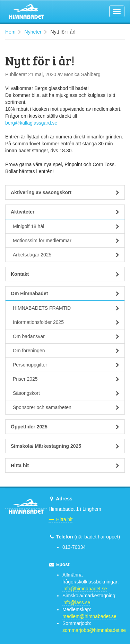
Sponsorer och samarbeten (66, 407)
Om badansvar (66, 336)
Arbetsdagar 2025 (66, 255)
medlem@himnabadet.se (89, 616)
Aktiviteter (65, 212)
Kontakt (65, 274)
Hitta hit (65, 465)
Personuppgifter (66, 365)
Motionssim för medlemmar (66, 241)
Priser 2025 (66, 379)
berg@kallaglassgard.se (31, 123)
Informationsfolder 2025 (66, 322)
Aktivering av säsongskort (65, 192)
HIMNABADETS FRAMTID (66, 308)
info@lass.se (76, 602)
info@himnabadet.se (85, 589)
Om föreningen (66, 351)
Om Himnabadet (65, 293)
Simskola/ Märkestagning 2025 (65, 446)
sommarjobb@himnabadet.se (94, 630)
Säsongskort (66, 393)
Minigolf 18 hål (66, 226)
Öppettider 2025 (65, 427)
